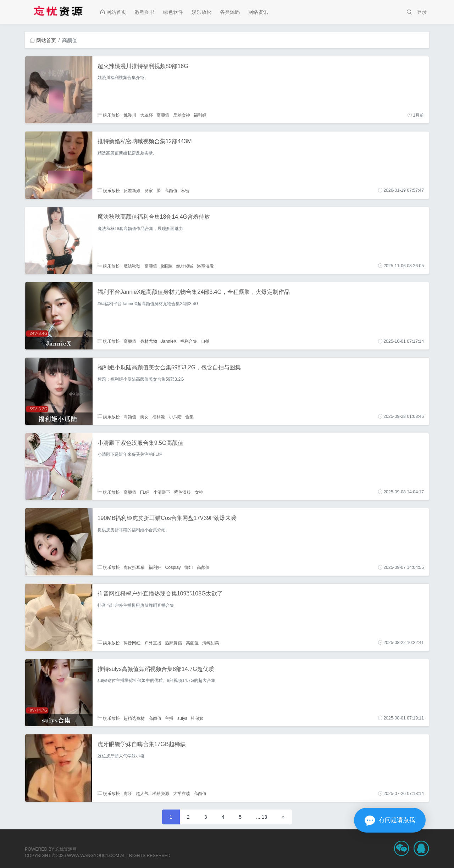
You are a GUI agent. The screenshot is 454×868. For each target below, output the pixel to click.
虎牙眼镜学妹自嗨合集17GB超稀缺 (142, 744)
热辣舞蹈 (173, 643)
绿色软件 (173, 12)
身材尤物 (149, 341)
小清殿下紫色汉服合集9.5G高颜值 (141, 443)
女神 (199, 492)
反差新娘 (132, 190)
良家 (149, 190)
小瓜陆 (175, 416)
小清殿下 (162, 492)
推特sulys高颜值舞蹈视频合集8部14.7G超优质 (156, 669)
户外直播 (153, 643)
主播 (169, 718)
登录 (422, 12)
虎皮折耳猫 (134, 567)
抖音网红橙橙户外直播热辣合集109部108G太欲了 (160, 593)
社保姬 (197, 718)
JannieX (168, 341)
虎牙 (128, 794)
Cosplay (173, 567)
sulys (182, 718)
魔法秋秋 (132, 266)
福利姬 (200, 115)
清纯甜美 (211, 643)
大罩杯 (146, 115)
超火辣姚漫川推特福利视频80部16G (143, 66)
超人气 (142, 794)
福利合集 (189, 341)
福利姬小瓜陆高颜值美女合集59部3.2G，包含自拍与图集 (169, 367)
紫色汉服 (182, 492)
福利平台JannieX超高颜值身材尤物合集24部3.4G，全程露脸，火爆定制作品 (194, 292)
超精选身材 (134, 718)
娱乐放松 (201, 12)
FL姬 (145, 492)
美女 (144, 416)
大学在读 (182, 794)
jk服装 (167, 266)
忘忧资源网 (66, 849)
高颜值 (163, 115)
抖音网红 (132, 643)
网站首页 (113, 12)
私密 (185, 190)
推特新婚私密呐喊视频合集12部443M (145, 141)
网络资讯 (258, 12)
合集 (189, 416)
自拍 (205, 341)
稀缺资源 (161, 794)
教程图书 (145, 12)
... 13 (262, 817)
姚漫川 (130, 115)
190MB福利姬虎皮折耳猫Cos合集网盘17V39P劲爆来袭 (167, 518)
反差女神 (182, 115)
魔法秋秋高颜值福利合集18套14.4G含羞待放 (154, 217)
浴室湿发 (205, 266)
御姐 (189, 567)
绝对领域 (185, 266)
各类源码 (230, 12)
